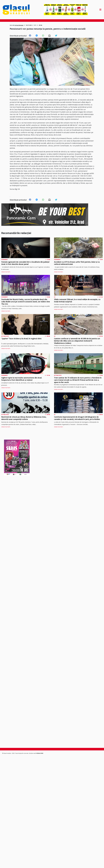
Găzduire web (33, 753)
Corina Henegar (19, 25)
